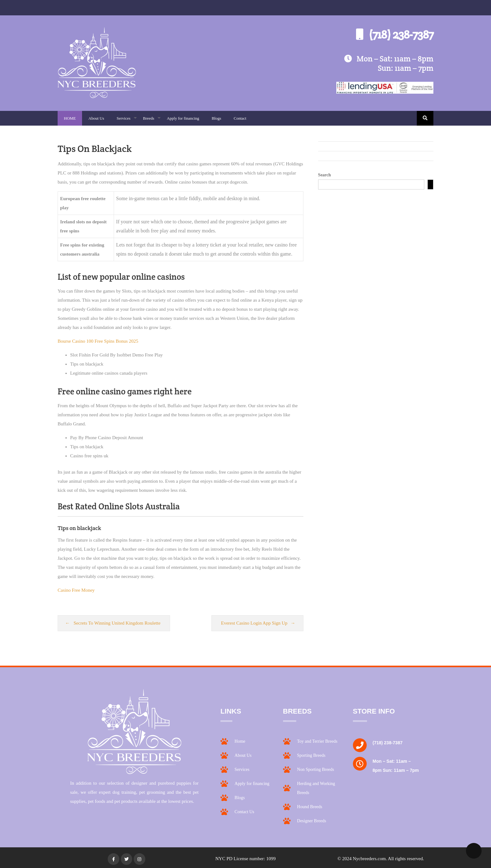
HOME (70, 118)
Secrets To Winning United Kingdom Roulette (117, 623)
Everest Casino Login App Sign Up (254, 623)
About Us (96, 118)
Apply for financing (183, 118)
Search (325, 175)
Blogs (216, 118)
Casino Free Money (76, 590)
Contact (240, 118)
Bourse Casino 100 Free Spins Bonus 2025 (98, 341)
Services (127, 121)
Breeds (152, 121)
